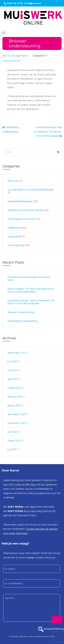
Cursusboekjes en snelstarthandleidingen (31, 190)
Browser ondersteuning (21, 312)
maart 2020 (14, 441)
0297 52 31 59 (15, 3)
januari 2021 (14, 406)
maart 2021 (14, 388)
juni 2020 (13, 432)
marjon (24, 56)
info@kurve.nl (33, 3)
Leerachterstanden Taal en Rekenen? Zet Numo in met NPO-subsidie (48, 132)
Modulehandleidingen (20, 201)
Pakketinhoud (15, 228)
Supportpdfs (14, 237)
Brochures (13, 181)
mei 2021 (13, 370)
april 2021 (13, 379)
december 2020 (17, 414)
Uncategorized (11, 61)
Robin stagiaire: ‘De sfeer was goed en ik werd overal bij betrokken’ (30, 290)
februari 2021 (15, 397)
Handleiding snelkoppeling (22, 321)
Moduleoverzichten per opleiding (26, 210)
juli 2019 (12, 449)
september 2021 (17, 353)
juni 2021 (12, 362)
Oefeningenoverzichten (21, 219)
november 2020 (17, 423)
